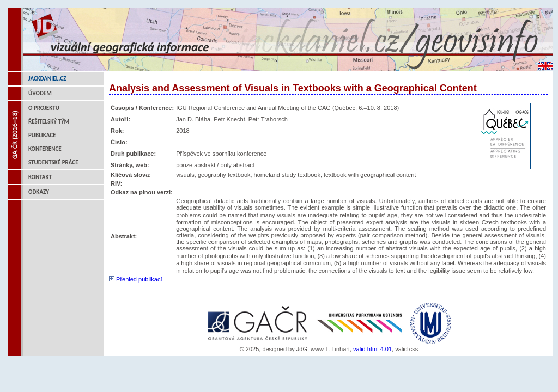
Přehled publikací (135, 279)
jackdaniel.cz (47, 79)
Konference (45, 149)
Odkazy (39, 192)
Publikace (42, 135)
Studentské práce (53, 163)
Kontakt (40, 177)
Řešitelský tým (49, 122)
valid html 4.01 (372, 349)
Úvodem (40, 93)
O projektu (44, 108)
